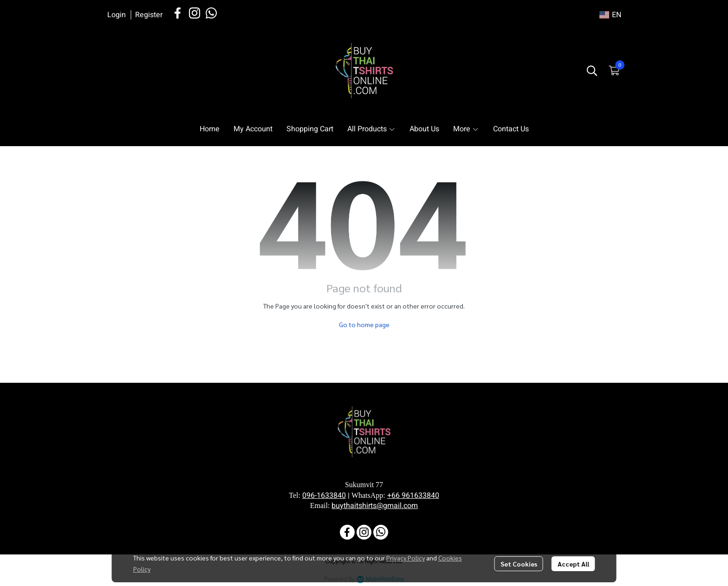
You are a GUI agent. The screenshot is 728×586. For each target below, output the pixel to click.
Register (149, 15)
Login (117, 15)
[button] (610, 15)
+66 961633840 (413, 496)
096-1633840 (324, 496)
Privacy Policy (406, 558)
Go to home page (364, 324)
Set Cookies (519, 564)
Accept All (573, 564)
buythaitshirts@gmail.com (375, 506)
